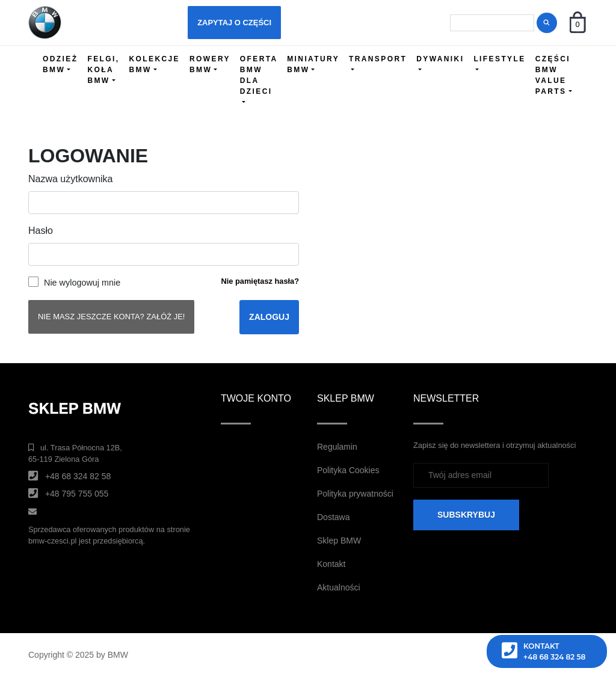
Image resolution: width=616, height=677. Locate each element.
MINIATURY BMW (313, 64)
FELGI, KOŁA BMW (103, 70)
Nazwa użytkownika (71, 179)
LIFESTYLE (499, 59)
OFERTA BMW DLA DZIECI (259, 75)
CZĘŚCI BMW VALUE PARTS (553, 75)
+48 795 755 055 (77, 494)
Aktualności (339, 587)
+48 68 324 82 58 (78, 476)
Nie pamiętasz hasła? (260, 281)
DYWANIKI (440, 59)
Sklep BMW (339, 541)
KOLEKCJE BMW (154, 64)
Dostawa (333, 517)
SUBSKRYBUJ (466, 515)
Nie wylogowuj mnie (82, 283)
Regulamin (337, 447)
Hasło (41, 231)
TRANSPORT (378, 59)
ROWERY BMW (210, 64)
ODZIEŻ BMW (60, 64)
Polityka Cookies (348, 470)
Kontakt (331, 564)
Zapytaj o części (234, 23)
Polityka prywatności (355, 494)
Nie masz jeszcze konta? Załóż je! (111, 317)
